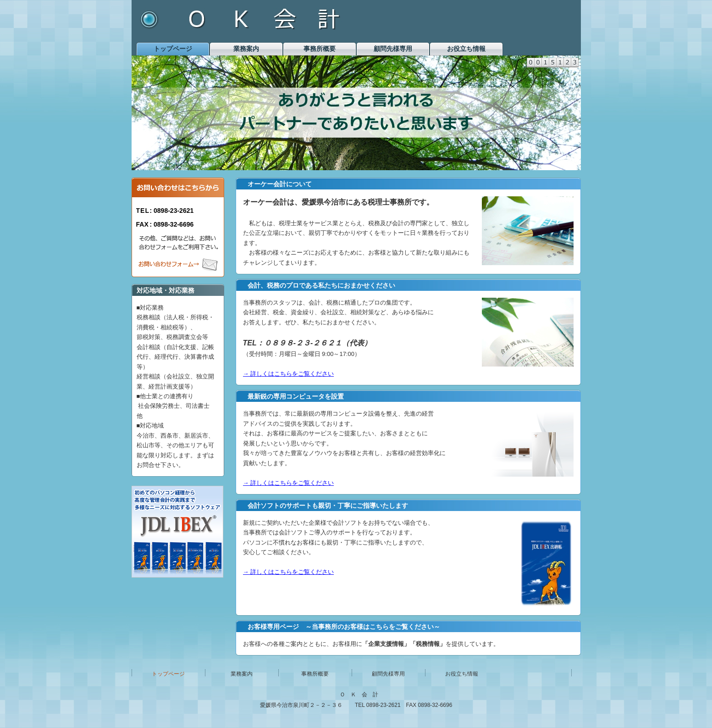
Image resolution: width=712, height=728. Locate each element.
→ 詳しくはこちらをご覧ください (289, 374)
